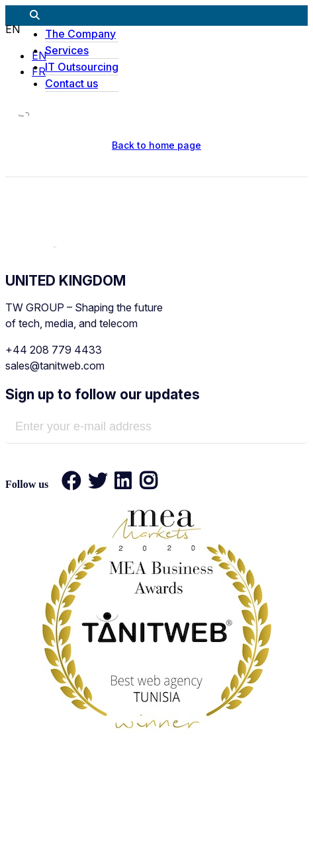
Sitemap (201, 843)
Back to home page (156, 145)
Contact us (71, 83)
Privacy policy (111, 843)
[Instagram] (144, 484)
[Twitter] (98, 484)
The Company (80, 34)
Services (67, 50)
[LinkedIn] (123, 484)
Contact (274, 843)
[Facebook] (71, 484)
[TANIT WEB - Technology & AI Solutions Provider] (55, 243)
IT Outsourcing (82, 67)
